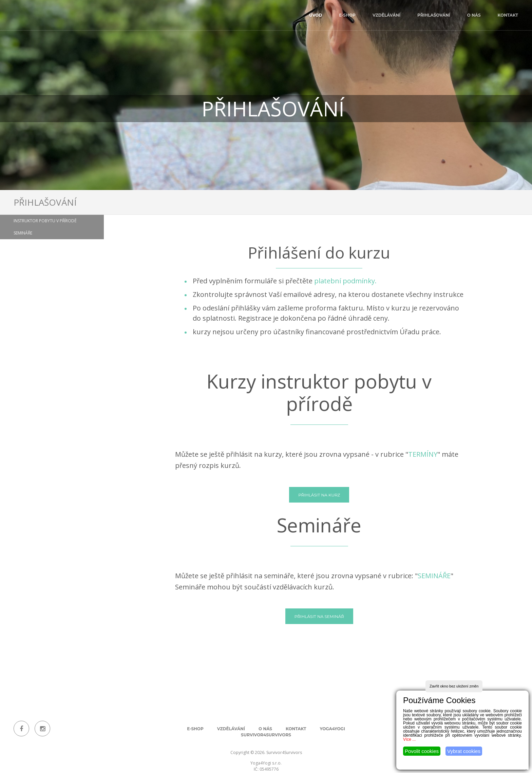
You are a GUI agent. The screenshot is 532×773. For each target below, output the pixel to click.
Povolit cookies (422, 751)
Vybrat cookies (464, 751)
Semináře (23, 233)
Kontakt (508, 15)
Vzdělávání (386, 15)
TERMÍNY (423, 454)
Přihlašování (434, 15)
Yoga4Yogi (332, 729)
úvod (316, 15)
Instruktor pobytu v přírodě (45, 221)
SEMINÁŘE (434, 576)
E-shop (347, 15)
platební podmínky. (345, 281)
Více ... (409, 739)
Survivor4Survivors (266, 735)
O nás (474, 15)
